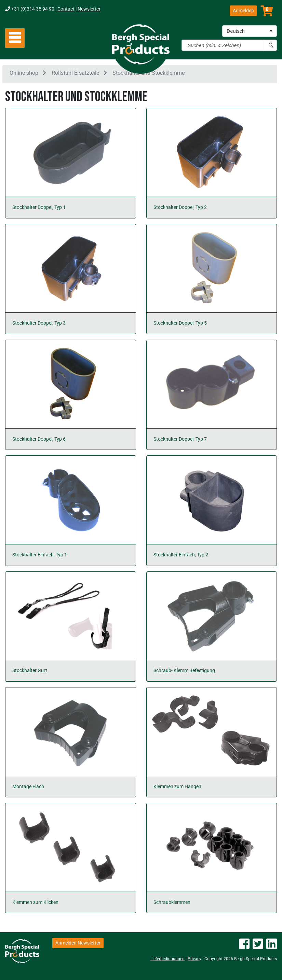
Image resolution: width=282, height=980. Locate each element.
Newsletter (89, 9)
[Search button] (271, 45)
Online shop (24, 73)
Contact (66, 9)
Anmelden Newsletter (78, 943)
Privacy (194, 959)
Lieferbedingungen (167, 959)
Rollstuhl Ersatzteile (75, 73)
